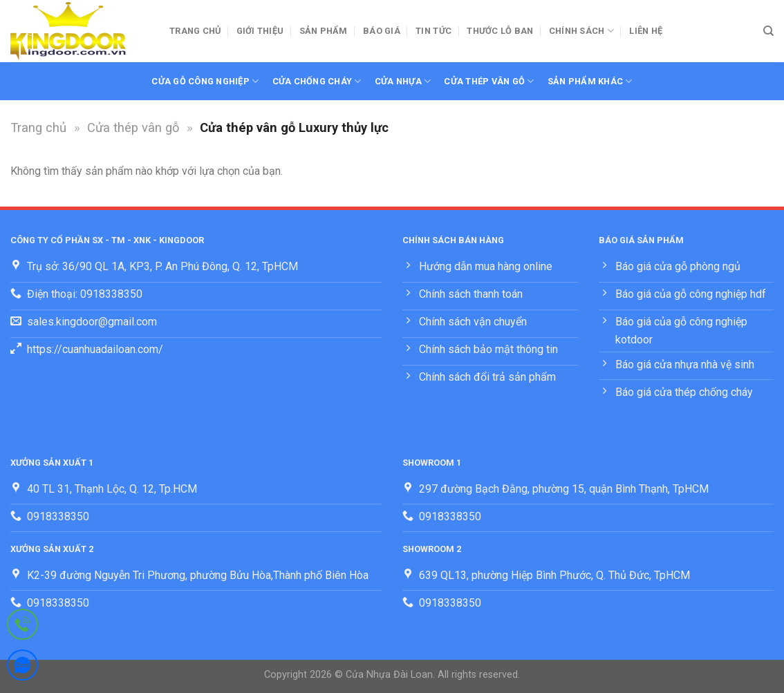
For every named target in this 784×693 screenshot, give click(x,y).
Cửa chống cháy (317, 81)
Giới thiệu (260, 31)
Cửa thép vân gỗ (489, 81)
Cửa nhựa (403, 81)
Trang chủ (195, 31)
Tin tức (433, 31)
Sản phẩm (324, 31)
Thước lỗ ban (500, 31)
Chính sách (581, 31)
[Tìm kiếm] (768, 31)
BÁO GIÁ (382, 31)
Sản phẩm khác (590, 81)
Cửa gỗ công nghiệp (205, 81)
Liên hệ (646, 31)
